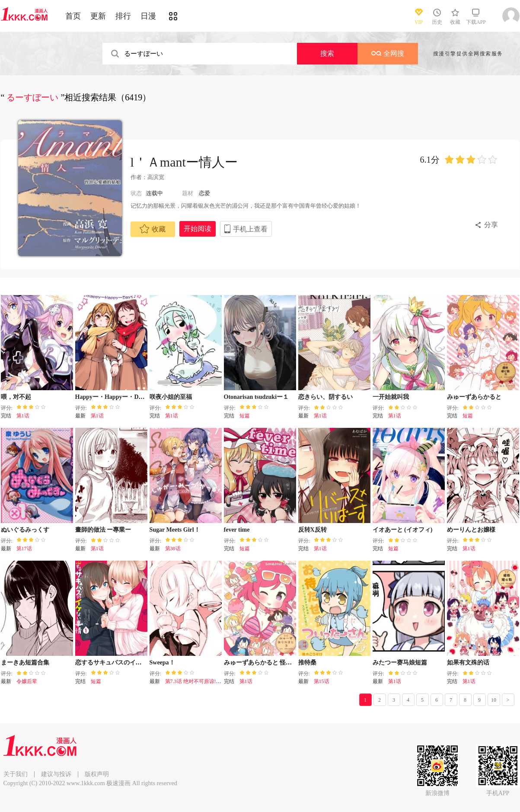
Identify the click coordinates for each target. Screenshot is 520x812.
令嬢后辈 (27, 681)
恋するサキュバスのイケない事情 (121, 663)
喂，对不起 (16, 397)
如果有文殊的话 (468, 663)
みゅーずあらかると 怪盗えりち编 (270, 663)
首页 (73, 16)
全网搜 (388, 53)
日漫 (148, 16)
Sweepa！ (162, 663)
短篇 (245, 416)
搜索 (327, 53)
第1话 (23, 416)
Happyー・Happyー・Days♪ (113, 397)
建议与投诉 (56, 774)
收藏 (153, 229)
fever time (237, 530)
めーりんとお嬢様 (471, 530)
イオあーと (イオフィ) (403, 530)
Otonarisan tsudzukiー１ (257, 397)
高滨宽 (156, 177)
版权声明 (97, 774)
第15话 (322, 681)
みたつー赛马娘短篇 (400, 663)
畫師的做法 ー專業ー (103, 530)
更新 (98, 16)
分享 (491, 225)
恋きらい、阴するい (325, 397)
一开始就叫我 (391, 397)
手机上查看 (250, 229)
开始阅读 (198, 229)
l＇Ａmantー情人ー (184, 162)
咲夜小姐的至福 (171, 397)
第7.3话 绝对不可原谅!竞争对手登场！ (209, 681)
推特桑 (307, 663)
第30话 (173, 549)
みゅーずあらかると (474, 397)
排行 (123, 16)
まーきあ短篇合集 (25, 663)
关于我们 (16, 774)
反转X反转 (313, 530)
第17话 (24, 549)
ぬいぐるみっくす (25, 530)
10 (494, 700)
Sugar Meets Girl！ (175, 530)
